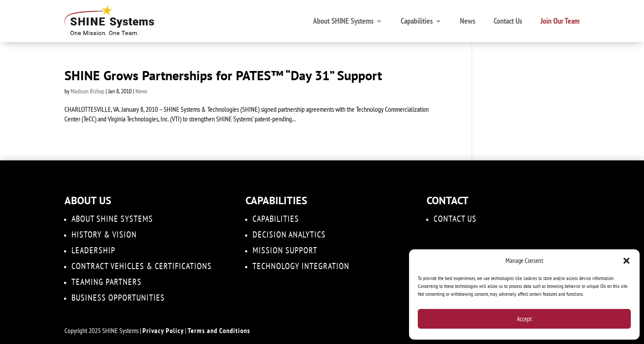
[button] (626, 261)
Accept (524, 319)
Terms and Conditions (219, 330)
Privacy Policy (163, 330)
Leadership (93, 250)
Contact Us (508, 21)
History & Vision (104, 234)
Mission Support (285, 250)
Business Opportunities (118, 298)
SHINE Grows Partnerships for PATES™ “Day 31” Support (223, 75)
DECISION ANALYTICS (289, 234)
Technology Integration (301, 266)
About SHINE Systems (343, 21)
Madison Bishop (87, 91)
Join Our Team (560, 21)
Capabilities (417, 21)
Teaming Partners (107, 282)
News (468, 21)
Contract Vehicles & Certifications (142, 266)
